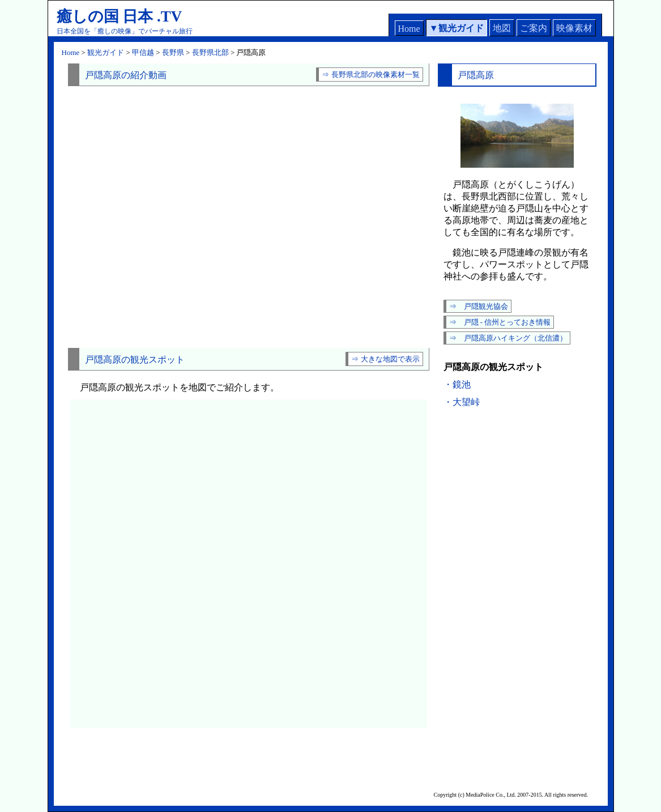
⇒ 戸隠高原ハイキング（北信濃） (508, 338)
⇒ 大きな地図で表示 (385, 359)
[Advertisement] (249, 325)
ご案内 (534, 28)
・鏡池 (457, 384)
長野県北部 (210, 52)
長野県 (173, 52)
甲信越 (143, 52)
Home (409, 29)
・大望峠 (462, 402)
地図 (502, 28)
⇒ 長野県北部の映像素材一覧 (370, 75)
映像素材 (574, 28)
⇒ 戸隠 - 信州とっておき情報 (500, 322)
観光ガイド (461, 28)
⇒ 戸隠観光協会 (479, 306)
